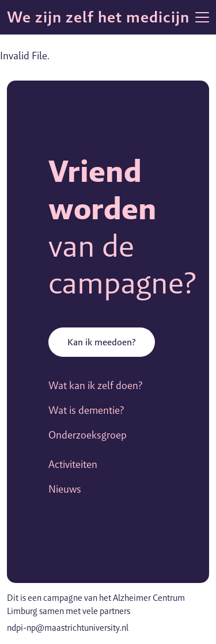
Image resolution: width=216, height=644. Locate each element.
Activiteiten (73, 464)
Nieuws (65, 489)
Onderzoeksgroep (88, 435)
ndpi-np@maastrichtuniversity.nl (68, 628)
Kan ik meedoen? (102, 342)
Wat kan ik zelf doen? (95, 385)
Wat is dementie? (86, 410)
